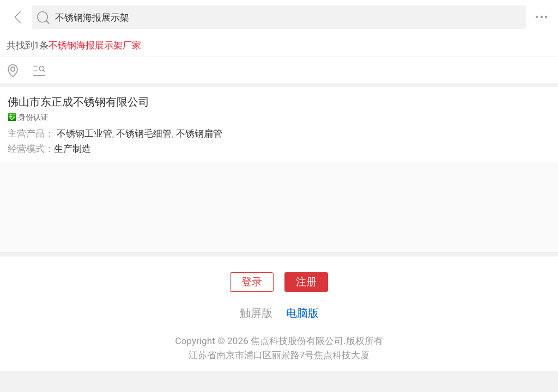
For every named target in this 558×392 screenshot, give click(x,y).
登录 (252, 282)
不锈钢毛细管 (144, 133)
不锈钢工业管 (84, 133)
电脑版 (302, 313)
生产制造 (72, 149)
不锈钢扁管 (199, 133)
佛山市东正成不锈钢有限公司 (78, 102)
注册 (306, 282)
